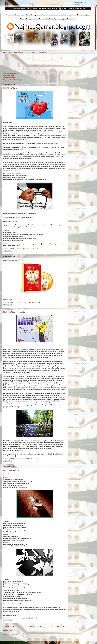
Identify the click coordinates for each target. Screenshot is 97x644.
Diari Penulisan (31, 52)
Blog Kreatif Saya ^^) (9, 78)
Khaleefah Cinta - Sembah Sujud (15, 312)
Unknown (12, 249)
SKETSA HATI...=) (10, 88)
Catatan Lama (61, 626)
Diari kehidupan (19, 52)
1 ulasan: (19, 459)
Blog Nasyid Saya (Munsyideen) (12, 80)
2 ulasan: (19, 249)
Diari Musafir (43, 52)
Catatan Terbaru (9, 626)
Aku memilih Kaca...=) (11, 470)
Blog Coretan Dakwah (9, 75)
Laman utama (7, 52)
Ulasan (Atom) (13, 630)
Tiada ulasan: (20, 302)
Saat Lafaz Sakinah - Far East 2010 (16, 260)
